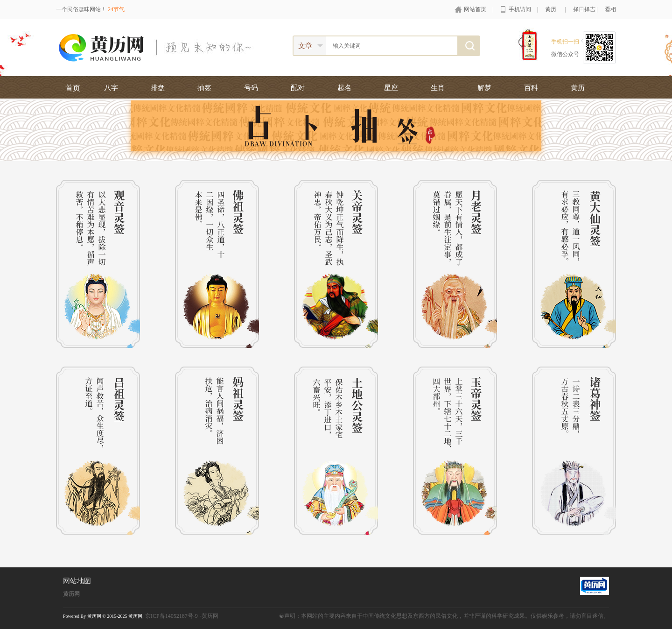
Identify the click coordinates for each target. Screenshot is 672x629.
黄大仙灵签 (574, 264)
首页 (73, 88)
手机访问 (520, 9)
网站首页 (475, 9)
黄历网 (71, 594)
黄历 (551, 9)
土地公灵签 (336, 451)
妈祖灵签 (217, 451)
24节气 (116, 9)
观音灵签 (98, 264)
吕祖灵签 (98, 451)
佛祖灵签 (217, 264)
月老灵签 (455, 264)
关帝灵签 (336, 264)
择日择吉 (584, 9)
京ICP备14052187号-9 (171, 616)
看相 (610, 9)
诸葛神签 (574, 451)
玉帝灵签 (455, 451)
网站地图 (77, 581)
